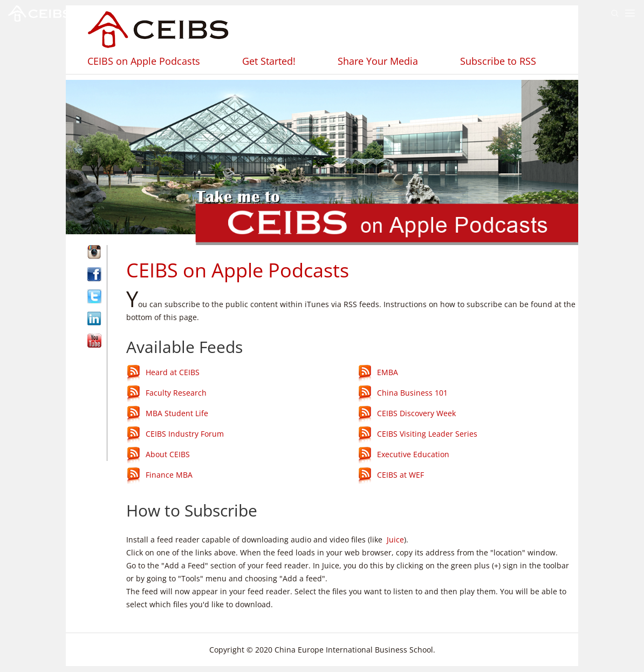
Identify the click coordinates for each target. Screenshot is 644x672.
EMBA (388, 373)
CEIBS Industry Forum (185, 434)
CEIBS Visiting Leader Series (427, 434)
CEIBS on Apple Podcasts (144, 61)
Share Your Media (378, 61)
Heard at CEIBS (173, 373)
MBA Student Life (177, 414)
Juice (395, 539)
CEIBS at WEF (400, 475)
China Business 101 (412, 393)
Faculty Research (176, 393)
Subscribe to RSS (498, 61)
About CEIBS (168, 455)
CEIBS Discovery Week (416, 414)
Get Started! (269, 61)
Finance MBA (169, 475)
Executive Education (413, 455)
